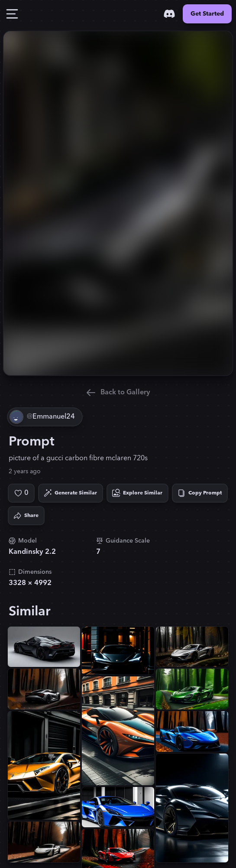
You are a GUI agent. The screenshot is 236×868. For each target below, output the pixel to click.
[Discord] (169, 14)
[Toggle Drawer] (12, 14)
